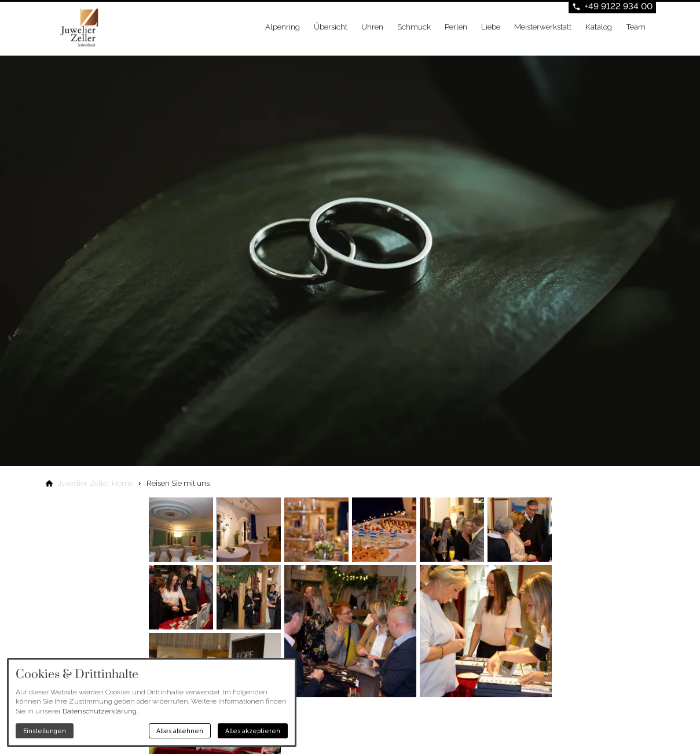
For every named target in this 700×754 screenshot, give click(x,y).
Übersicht (331, 27)
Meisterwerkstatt (543, 27)
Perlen (456, 27)
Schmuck (414, 27)
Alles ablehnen (180, 731)
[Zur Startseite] (104, 28)
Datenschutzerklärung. (100, 711)
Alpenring (283, 27)
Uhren (372, 27)
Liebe (491, 27)
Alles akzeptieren (253, 731)
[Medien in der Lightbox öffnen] (181, 530)
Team (636, 27)
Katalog (599, 27)
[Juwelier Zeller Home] (96, 483)
